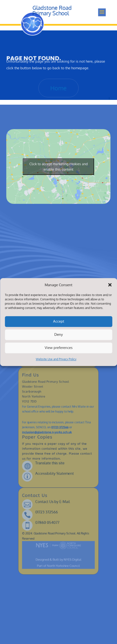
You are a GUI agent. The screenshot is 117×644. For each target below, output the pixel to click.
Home (58, 86)
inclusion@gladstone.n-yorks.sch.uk (50, 431)
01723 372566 (60, 427)
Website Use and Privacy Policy (56, 359)
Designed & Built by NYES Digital (58, 528)
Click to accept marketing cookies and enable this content (58, 166)
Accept (59, 322)
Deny (58, 335)
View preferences (59, 348)
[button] (110, 285)
